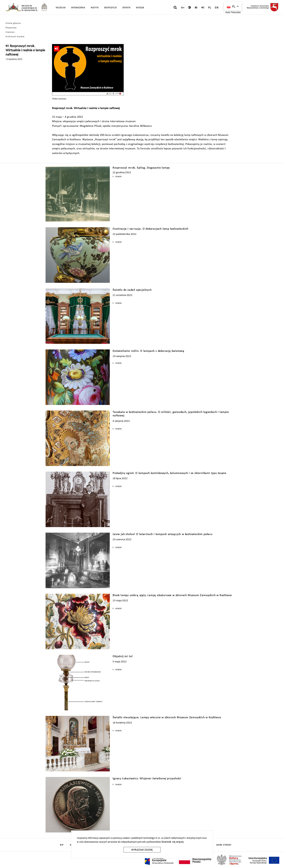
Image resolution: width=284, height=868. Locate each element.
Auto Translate (233, 13)
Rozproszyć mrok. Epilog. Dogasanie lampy (141, 168)
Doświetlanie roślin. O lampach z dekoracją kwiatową (148, 351)
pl (210, 8)
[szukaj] (175, 8)
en (217, 8)
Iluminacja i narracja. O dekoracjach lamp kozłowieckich (150, 229)
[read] (203, 7)
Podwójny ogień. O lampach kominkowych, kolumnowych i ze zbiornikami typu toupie (169, 473)
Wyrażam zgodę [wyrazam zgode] (142, 850)
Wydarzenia (78, 8)
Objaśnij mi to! (123, 656)
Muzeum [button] (61, 8)
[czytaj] (196, 7)
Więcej (117, 177)
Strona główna (13, 23)
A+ (183, 8)
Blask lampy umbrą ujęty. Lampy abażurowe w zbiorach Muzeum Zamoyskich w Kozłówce (172, 595)
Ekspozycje (11, 28)
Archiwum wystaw (15, 37)
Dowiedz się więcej (173, 842)
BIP (62, 845)
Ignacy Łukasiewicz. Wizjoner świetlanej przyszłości (147, 779)
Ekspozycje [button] (111, 8)
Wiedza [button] (140, 8)
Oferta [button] (126, 8)
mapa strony (224, 845)
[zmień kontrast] (189, 7)
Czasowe (10, 32)
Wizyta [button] (95, 8)
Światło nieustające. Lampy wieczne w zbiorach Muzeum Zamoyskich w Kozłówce (167, 718)
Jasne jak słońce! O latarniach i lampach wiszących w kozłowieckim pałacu (162, 534)
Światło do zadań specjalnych (132, 290)
